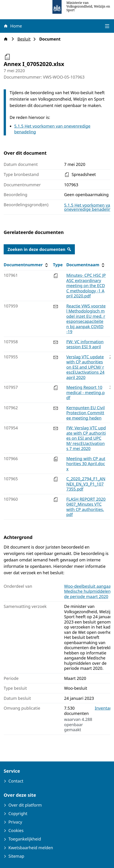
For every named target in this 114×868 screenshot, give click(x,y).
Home (13, 26)
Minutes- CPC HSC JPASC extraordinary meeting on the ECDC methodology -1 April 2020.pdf (86, 286)
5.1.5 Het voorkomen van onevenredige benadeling (89, 207)
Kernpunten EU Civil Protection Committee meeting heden (86, 413)
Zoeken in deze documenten (39, 249)
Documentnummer (26, 265)
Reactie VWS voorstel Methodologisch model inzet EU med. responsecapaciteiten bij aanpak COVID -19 (86, 319)
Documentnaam (86, 265)
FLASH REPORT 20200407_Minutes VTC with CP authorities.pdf (86, 507)
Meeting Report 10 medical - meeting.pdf (86, 392)
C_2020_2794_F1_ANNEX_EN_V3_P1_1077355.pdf (86, 484)
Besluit (25, 39)
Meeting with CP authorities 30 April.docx (86, 464)
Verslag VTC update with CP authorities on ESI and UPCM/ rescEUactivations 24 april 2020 (85, 367)
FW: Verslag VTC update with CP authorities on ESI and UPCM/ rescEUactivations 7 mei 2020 (86, 438)
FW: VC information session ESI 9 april (85, 344)
